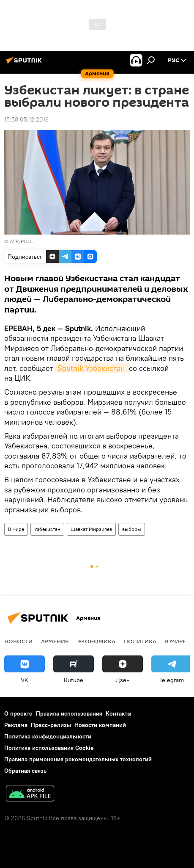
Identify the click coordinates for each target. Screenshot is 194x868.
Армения (55, 641)
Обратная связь (25, 771)
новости (18, 641)
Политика (140, 641)
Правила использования (69, 713)
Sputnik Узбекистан (92, 368)
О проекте (18, 713)
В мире (16, 529)
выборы (132, 529)
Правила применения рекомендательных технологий (78, 759)
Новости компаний (100, 725)
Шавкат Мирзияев (91, 529)
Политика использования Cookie (49, 748)
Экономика (96, 641)
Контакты (119, 713)
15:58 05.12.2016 (26, 119)
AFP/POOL (22, 241)
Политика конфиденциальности (48, 736)
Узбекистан (47, 529)
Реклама (16, 725)
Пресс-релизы (51, 725)
